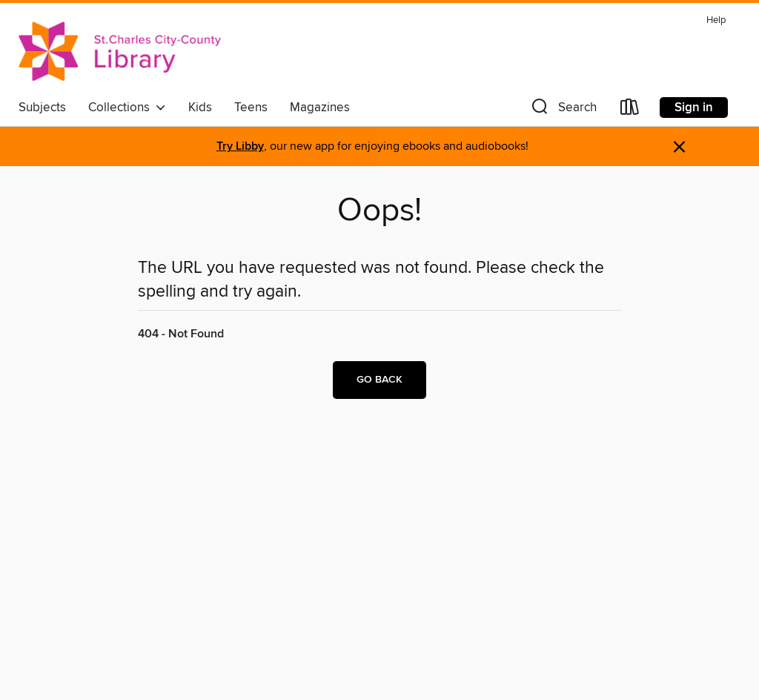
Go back (379, 380)
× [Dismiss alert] (679, 147)
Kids (200, 108)
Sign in (694, 108)
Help (716, 20)
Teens (251, 108)
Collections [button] (127, 108)
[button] (563, 110)
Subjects (42, 108)
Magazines (320, 108)
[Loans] (630, 110)
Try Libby (240, 146)
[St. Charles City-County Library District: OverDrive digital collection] (120, 51)
